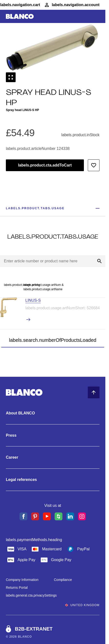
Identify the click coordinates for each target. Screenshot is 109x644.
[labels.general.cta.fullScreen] (11, 77)
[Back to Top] (94, 392)
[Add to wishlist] (94, 165)
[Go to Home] (20, 17)
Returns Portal (17, 588)
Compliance (63, 580)
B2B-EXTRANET (34, 629)
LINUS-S (33, 300)
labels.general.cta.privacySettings (31, 595)
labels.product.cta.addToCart (45, 165)
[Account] (72, 5)
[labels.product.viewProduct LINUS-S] (65, 320)
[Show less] (98, 208)
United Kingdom (82, 605)
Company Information (22, 580)
